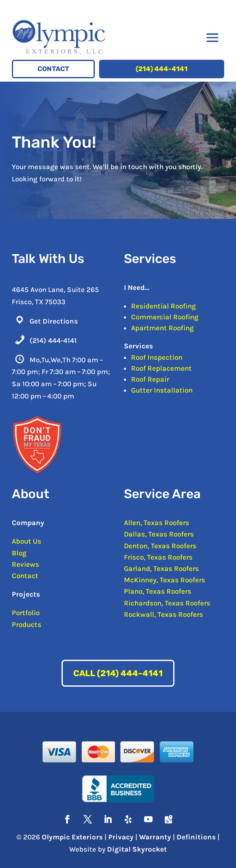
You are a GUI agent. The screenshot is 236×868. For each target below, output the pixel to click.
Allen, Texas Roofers (157, 523)
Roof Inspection (157, 357)
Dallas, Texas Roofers (159, 534)
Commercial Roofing (165, 317)
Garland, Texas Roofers (161, 568)
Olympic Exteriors (72, 837)
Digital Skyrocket (137, 849)
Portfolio (26, 613)
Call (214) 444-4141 (118, 673)
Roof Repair (150, 379)
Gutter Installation (162, 390)
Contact (53, 69)
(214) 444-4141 (162, 69)
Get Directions (54, 321)
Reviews (25, 564)
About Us (27, 541)
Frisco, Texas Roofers (158, 557)
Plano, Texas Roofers (158, 591)
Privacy (121, 837)
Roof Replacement (161, 368)
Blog (19, 553)
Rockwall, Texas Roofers (164, 614)
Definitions (196, 837)
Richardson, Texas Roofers (167, 603)
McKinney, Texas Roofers (165, 580)
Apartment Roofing (162, 328)
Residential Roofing (164, 306)
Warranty (155, 837)
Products (27, 624)
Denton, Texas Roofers (160, 546)
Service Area (162, 494)
